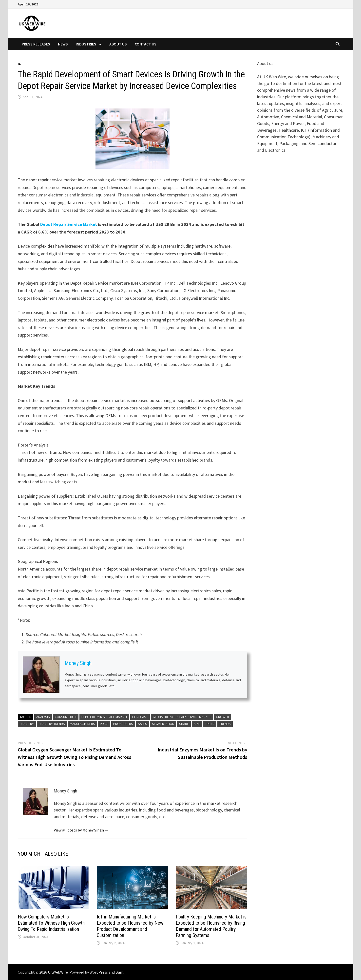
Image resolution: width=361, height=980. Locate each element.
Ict (20, 64)
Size (197, 724)
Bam (119, 972)
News (63, 44)
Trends (225, 724)
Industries (86, 44)
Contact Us (146, 44)
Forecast (140, 717)
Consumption (66, 717)
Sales (142, 724)
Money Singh (78, 663)
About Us (118, 44)
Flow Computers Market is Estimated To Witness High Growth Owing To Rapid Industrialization (51, 923)
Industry (27, 724)
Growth (222, 717)
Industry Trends (52, 724)
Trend (210, 724)
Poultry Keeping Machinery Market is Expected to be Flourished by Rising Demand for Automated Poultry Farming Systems (211, 926)
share (184, 724)
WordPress (99, 972)
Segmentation (163, 724)
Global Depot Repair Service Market (182, 717)
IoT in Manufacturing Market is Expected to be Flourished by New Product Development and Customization (130, 926)
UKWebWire (58, 972)
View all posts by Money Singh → (81, 830)
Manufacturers (82, 724)
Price (104, 724)
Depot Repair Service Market (69, 224)
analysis (43, 717)
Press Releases (36, 44)
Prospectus (123, 724)
